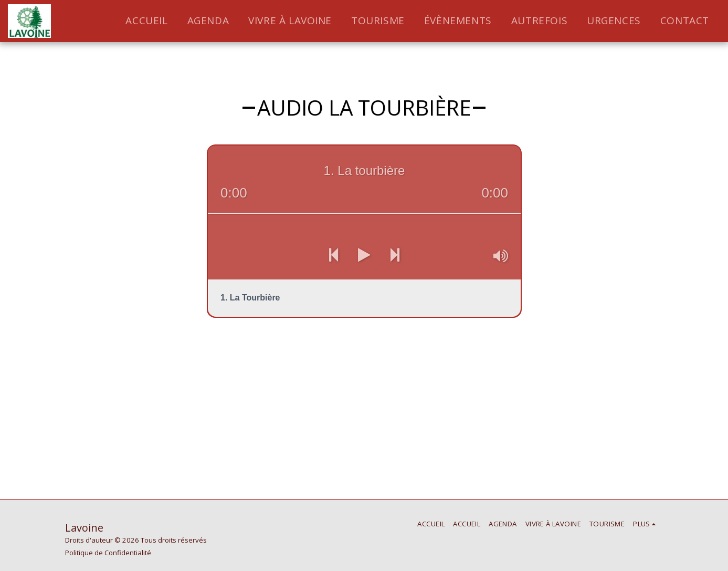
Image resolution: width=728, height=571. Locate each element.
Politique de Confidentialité (108, 553)
